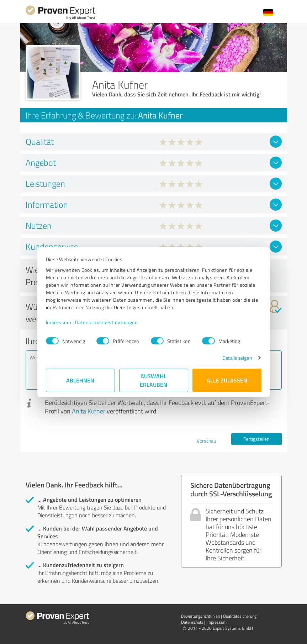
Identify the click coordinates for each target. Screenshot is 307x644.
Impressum (59, 322)
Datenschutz (192, 622)
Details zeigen (237, 358)
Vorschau (206, 441)
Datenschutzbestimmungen (107, 322)
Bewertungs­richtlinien (200, 616)
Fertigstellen (256, 439)
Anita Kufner (89, 411)
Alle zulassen (227, 380)
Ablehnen (80, 380)
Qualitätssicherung (240, 616)
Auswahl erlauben (153, 380)
